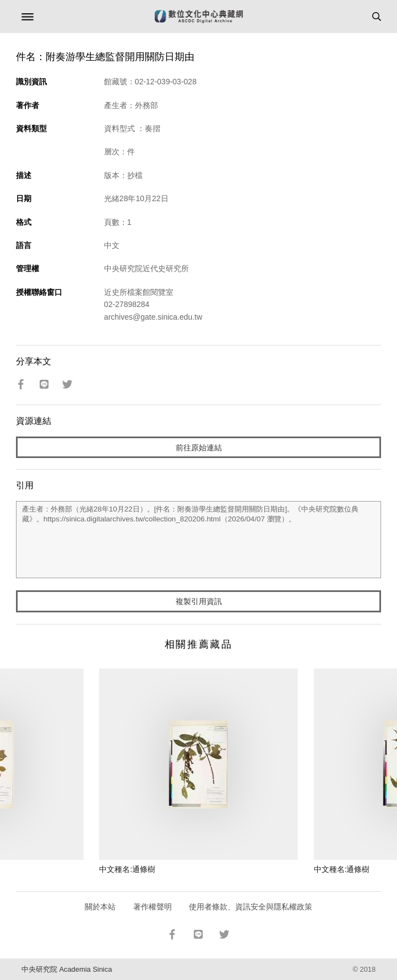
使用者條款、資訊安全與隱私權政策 (251, 907)
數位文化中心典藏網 (199, 17)
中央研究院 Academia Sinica (67, 969)
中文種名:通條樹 (127, 869)
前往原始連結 (199, 448)
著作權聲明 (153, 907)
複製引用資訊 (199, 601)
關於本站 (100, 907)
